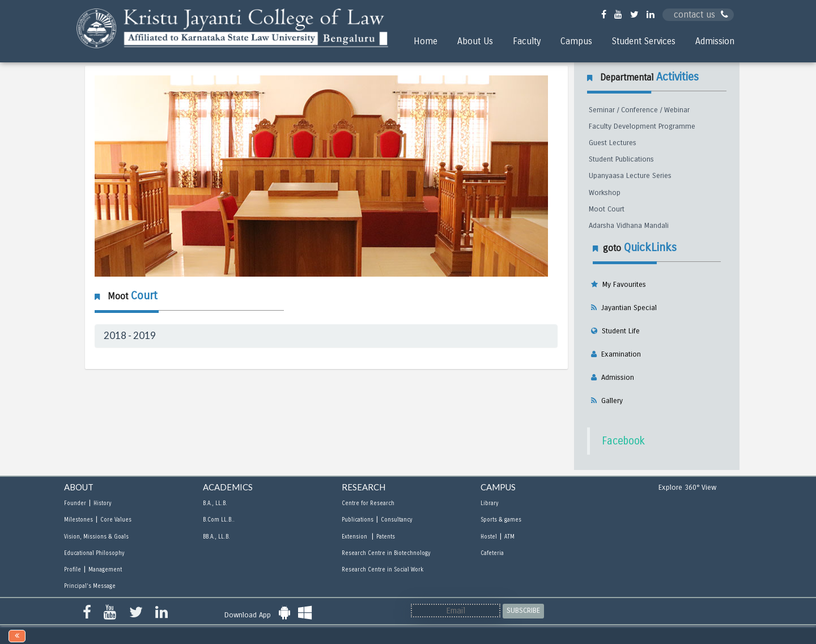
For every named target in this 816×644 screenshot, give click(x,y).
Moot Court (607, 209)
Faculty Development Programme (642, 126)
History (102, 503)
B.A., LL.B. (215, 503)
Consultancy (396, 520)
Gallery (610, 401)
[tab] (326, 336)
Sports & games (501, 520)
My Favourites (622, 285)
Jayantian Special (627, 308)
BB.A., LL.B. (216, 537)
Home (426, 41)
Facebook (623, 441)
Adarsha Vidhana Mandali (629, 226)
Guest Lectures (613, 143)
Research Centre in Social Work (382, 570)
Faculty (527, 41)
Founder (75, 503)
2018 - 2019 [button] (130, 335)
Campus (576, 41)
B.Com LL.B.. (219, 520)
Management (105, 570)
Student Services (644, 41)
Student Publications (621, 159)
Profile (73, 570)
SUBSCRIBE (523, 611)
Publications (358, 520)
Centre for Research (368, 503)
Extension (355, 537)
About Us (475, 41)
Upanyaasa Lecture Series (630, 176)
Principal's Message (90, 586)
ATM (509, 537)
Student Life (619, 331)
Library (489, 503)
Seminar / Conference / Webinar (639, 110)
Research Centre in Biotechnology (386, 553)
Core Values (116, 520)
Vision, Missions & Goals (96, 537)
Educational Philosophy (94, 553)
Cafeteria (492, 553)
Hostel (489, 537)
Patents (386, 537)
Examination (619, 354)
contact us (701, 14)
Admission (715, 41)
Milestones (78, 520)
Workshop (605, 193)
